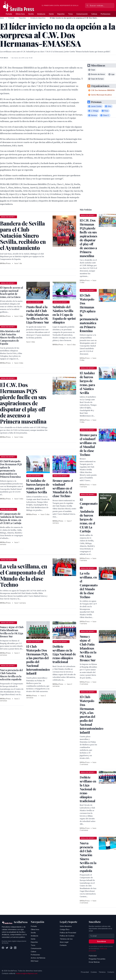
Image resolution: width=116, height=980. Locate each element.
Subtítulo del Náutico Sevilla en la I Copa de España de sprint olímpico (64, 315)
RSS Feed (34, 961)
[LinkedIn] (15, 948)
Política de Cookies (67, 936)
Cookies (94, 972)
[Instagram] (11, 948)
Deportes (61, 14)
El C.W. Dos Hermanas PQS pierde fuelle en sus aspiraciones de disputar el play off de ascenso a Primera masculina (88, 238)
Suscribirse (101, 941)
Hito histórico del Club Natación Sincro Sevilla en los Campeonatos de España (11, 337)
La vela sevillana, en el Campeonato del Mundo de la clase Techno (89, 585)
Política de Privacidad (68, 933)
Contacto (63, 945)
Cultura (94, 14)
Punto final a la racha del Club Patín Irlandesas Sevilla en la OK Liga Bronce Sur (38, 315)
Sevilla (31, 14)
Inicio (2, 18)
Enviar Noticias (94, 962)
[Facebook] (3, 948)
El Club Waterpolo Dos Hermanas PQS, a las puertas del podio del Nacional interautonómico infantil (38, 660)
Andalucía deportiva (38, 18)
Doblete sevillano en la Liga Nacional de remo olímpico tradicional (64, 654)
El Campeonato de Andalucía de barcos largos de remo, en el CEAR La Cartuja (11, 518)
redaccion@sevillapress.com (27, 973)
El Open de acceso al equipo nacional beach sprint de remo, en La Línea (11, 292)
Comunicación (82, 14)
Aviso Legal (64, 942)
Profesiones (106, 14)
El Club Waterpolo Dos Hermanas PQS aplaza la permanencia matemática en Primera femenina (11, 469)
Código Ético (65, 929)
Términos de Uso (66, 939)
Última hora (20, 14)
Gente (51, 14)
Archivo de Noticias (38, 958)
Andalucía (41, 14)
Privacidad (85, 972)
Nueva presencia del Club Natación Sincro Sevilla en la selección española (11, 675)
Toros (70, 14)
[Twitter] (7, 948)
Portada (9, 14)
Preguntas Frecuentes (97, 959)
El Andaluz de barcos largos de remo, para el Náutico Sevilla (38, 486)
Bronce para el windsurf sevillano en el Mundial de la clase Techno (63, 488)
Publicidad (93, 956)
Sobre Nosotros (66, 926)
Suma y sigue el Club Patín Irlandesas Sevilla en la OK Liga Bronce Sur (12, 632)
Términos (102, 972)
